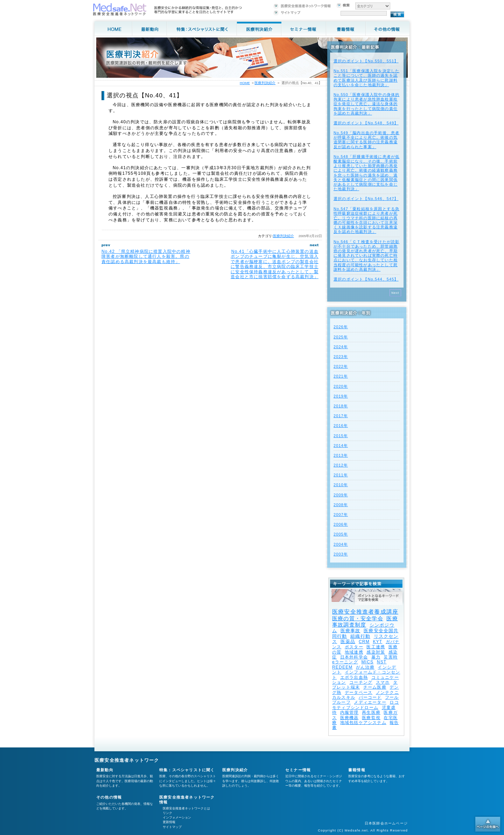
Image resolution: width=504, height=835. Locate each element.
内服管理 (349, 712)
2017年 (341, 416)
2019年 (341, 396)
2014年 (341, 446)
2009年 (341, 495)
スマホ (383, 682)
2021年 (341, 376)
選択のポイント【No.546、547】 (366, 199)
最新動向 (105, 770)
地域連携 (354, 652)
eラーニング (345, 662)
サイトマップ (172, 827)
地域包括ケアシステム (363, 723)
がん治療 (365, 667)
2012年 (341, 465)
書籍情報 (357, 770)
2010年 (341, 485)
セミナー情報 (298, 770)
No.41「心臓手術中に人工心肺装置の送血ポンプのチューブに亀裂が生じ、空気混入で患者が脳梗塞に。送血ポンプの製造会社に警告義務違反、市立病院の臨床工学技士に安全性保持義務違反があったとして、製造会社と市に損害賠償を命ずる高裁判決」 (275, 264)
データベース (359, 692)
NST (382, 662)
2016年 (341, 426)
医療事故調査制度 (365, 622)
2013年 (341, 455)
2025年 (341, 337)
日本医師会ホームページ (386, 823)
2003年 (341, 554)
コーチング (361, 682)
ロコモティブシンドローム (366, 705)
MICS (367, 662)
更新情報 (169, 822)
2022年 (341, 366)
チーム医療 (375, 687)
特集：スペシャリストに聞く (187, 770)
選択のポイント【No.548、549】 (366, 123)
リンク (167, 813)
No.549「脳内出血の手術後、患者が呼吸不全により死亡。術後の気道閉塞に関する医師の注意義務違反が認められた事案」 (366, 140)
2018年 (341, 406)
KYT (377, 642)
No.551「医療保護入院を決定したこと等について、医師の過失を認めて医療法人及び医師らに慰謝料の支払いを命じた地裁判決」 (366, 78)
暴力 (376, 657)
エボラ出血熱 (354, 677)
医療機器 (349, 718)
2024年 (341, 347)
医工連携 (376, 647)
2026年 (341, 327)
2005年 (341, 534)
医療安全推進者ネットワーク (127, 760)
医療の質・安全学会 (358, 618)
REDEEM (342, 667)
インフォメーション (177, 817)
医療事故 (351, 631)
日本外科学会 (354, 657)
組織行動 (360, 636)
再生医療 (371, 712)
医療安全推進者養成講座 (365, 612)
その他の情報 (109, 797)
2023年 (341, 357)
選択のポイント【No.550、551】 (366, 61)
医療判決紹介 (283, 236)
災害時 (391, 657)
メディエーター (370, 702)
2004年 (341, 544)
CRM (364, 642)
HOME (245, 83)
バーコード (370, 697)
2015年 (341, 436)
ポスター (354, 647)
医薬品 (348, 641)
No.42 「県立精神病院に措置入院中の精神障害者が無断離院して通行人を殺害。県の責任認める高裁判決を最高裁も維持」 (146, 257)
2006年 (341, 524)
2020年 (341, 386)
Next (395, 293)
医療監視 (371, 718)
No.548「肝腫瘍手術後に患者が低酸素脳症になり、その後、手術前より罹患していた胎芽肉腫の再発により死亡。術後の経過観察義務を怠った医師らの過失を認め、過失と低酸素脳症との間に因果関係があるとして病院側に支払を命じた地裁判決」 (366, 173)
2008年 (341, 505)
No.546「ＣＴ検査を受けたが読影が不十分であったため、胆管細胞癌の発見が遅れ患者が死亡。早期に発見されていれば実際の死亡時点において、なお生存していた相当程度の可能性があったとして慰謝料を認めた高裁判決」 (366, 256)
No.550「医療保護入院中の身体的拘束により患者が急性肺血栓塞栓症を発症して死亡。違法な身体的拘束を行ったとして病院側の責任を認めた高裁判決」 (366, 104)
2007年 (341, 515)
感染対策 (376, 652)
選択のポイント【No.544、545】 (366, 279)
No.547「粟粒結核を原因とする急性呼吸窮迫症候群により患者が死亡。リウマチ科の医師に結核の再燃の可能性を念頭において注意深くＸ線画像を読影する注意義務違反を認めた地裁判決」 (366, 220)
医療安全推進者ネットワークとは (186, 808)
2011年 (341, 475)
